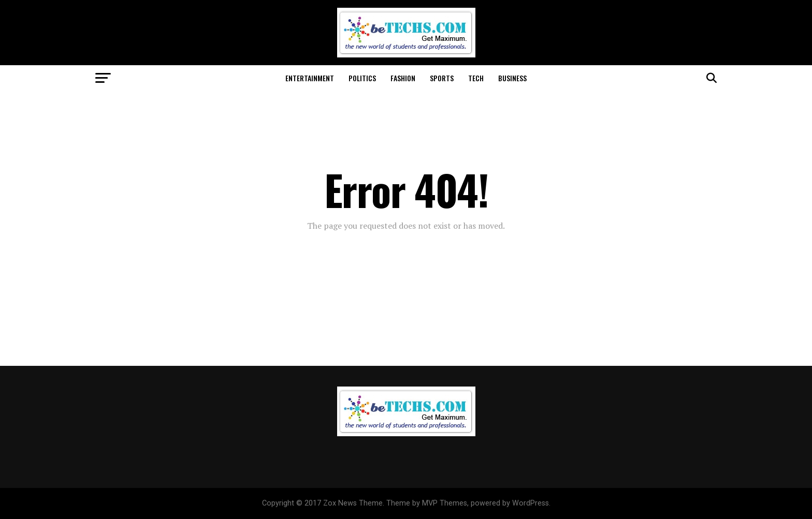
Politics (362, 78)
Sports (442, 78)
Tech (476, 78)
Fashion (403, 78)
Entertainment (310, 78)
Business (512, 78)
